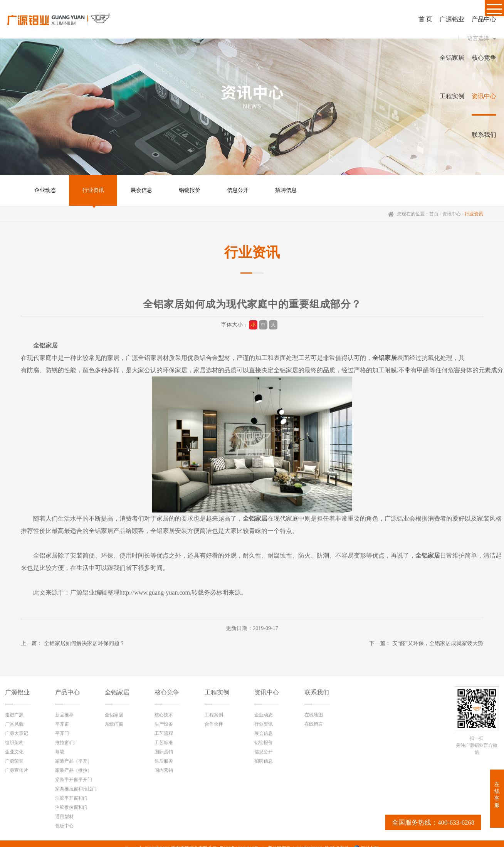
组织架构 (14, 743)
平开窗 (62, 724)
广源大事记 (17, 733)
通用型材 (64, 817)
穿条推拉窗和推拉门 (76, 789)
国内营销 (164, 770)
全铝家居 (117, 692)
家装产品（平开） (74, 761)
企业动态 (45, 190)
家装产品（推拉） (74, 770)
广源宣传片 (17, 770)
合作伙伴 (214, 724)
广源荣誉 (14, 761)
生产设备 (164, 724)
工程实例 (217, 692)
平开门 (62, 733)
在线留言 (314, 724)
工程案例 (214, 715)
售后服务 (164, 761)
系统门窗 (114, 724)
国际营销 (164, 752)
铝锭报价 (190, 190)
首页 (434, 214)
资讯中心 (452, 214)
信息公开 (238, 190)
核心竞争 (167, 692)
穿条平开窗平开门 (74, 780)
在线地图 (314, 715)
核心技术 (164, 715)
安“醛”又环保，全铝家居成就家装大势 (438, 643)
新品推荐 (64, 715)
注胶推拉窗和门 (71, 807)
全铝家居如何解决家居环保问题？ (84, 643)
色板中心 (64, 826)
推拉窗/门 (65, 743)
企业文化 (14, 752)
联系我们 (317, 692)
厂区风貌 (14, 724)
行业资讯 (93, 190)
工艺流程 (164, 733)
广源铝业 (17, 692)
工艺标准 (164, 743)
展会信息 (141, 190)
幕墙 (60, 752)
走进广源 (14, 715)
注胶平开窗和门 (71, 798)
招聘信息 (286, 190)
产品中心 (67, 692)
